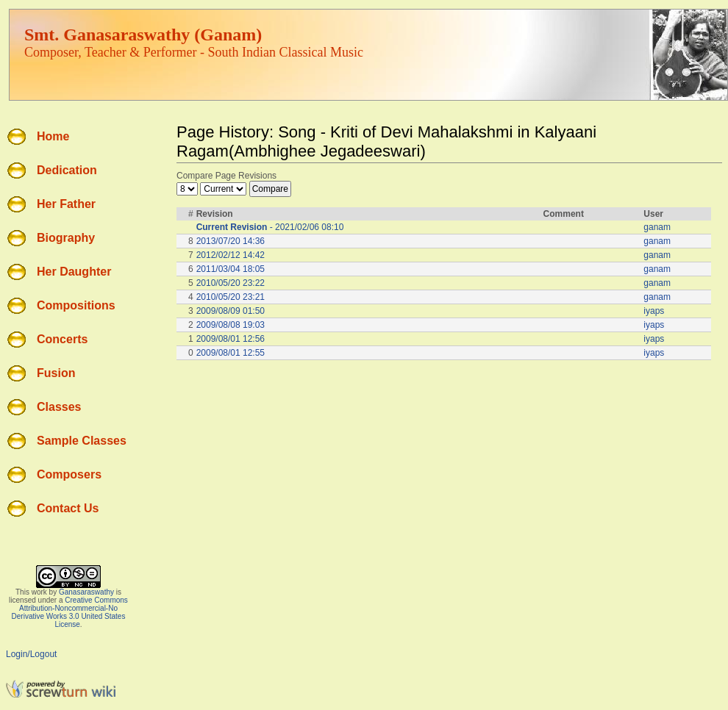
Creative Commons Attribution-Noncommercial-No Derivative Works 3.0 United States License (70, 612)
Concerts (62, 339)
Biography (66, 238)
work (39, 592)
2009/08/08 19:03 (231, 325)
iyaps (654, 311)
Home (53, 136)
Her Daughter (74, 272)
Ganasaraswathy (86, 592)
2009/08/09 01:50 (231, 311)
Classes (59, 407)
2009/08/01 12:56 (231, 339)
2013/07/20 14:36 (231, 241)
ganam (657, 227)
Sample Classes (82, 441)
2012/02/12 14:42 (231, 255)
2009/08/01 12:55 (231, 353)
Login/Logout (31, 654)
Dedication (67, 170)
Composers (69, 474)
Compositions (76, 305)
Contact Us (68, 508)
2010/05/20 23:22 (231, 283)
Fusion (56, 373)
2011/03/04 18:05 (231, 269)
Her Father (66, 204)
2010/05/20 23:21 (231, 297)
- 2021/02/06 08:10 (270, 227)
